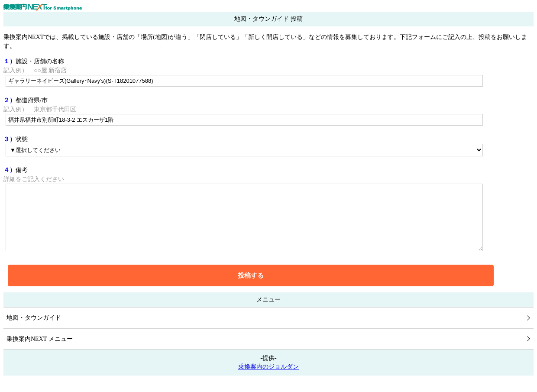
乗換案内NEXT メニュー (40, 352)
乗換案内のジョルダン (268, 380)
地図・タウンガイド (34, 331)
